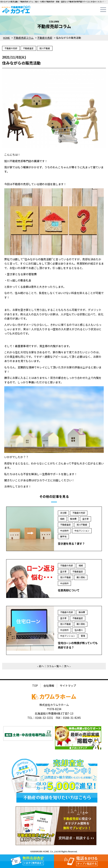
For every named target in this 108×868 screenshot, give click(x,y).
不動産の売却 (11, 48)
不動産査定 (28, 48)
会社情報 (49, 686)
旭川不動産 (45, 48)
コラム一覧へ (54, 666)
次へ (67, 666)
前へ (41, 666)
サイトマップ (68, 686)
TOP (35, 686)
